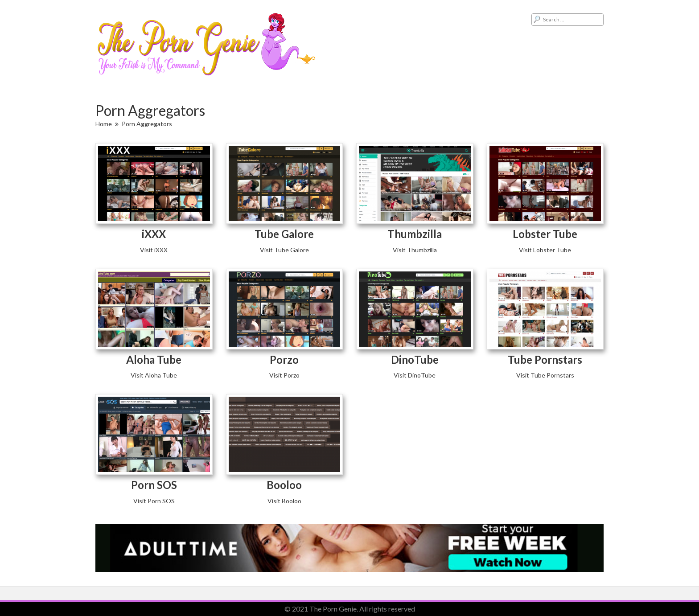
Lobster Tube (545, 234)
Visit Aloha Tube (154, 375)
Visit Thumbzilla (415, 250)
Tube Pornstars (545, 359)
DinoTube (415, 359)
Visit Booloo (284, 501)
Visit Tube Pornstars (545, 375)
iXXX (154, 234)
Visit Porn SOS (154, 501)
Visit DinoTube (415, 375)
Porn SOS (154, 485)
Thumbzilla (415, 234)
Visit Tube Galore (284, 250)
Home (104, 124)
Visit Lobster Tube (545, 250)
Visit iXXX (154, 250)
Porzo (284, 359)
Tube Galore (284, 234)
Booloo (284, 485)
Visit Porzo (284, 375)
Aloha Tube (154, 359)
